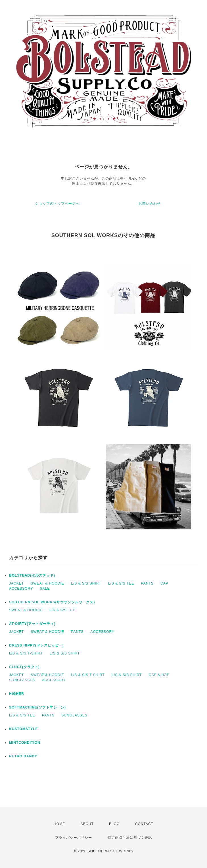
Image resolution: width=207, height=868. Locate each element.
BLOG (114, 824)
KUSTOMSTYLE (23, 729)
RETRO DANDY (23, 756)
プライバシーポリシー (74, 838)
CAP (164, 583)
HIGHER (17, 694)
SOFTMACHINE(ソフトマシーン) (37, 707)
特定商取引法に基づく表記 (130, 838)
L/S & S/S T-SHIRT (26, 653)
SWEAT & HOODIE (47, 583)
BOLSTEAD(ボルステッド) (32, 575)
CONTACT (144, 824)
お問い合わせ (150, 204)
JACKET (16, 583)
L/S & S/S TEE (121, 583)
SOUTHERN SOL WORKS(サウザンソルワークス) (52, 602)
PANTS (147, 583)
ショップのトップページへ (57, 204)
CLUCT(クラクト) (24, 667)
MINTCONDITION (25, 743)
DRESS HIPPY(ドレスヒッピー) (36, 645)
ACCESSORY (21, 589)
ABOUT (87, 824)
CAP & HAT (159, 675)
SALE (45, 589)
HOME (59, 824)
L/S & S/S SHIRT (86, 583)
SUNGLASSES (22, 680)
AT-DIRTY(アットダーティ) (32, 624)
